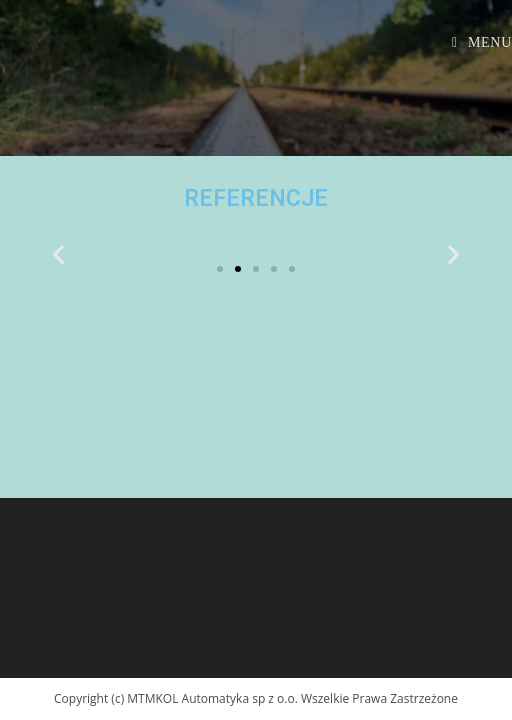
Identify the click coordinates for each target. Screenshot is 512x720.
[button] (220, 269)
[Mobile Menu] (482, 42)
